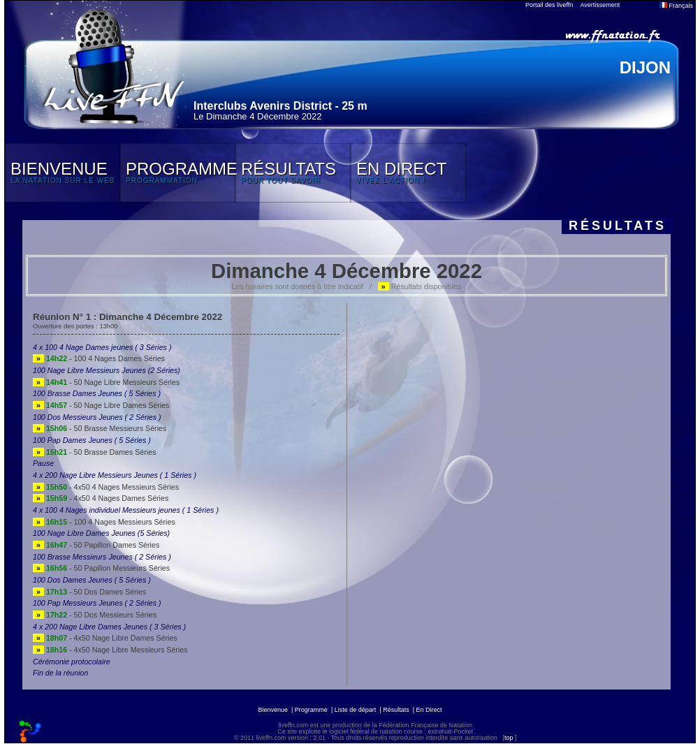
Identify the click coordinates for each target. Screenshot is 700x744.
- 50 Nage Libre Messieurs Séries (106, 382)
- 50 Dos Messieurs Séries (95, 615)
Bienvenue (273, 710)
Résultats (396, 710)
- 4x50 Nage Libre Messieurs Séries (110, 650)
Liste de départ (356, 710)
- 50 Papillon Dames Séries (96, 545)
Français (676, 6)
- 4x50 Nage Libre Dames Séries (105, 638)
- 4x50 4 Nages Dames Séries (101, 498)
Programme (311, 710)
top (509, 738)
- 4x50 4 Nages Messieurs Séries (106, 487)
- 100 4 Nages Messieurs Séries (104, 522)
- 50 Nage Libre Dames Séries (101, 405)
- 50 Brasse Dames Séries (94, 452)
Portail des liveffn (549, 5)
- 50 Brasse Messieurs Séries (100, 428)
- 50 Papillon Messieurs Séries (101, 568)
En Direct (429, 710)
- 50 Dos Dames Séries (89, 592)
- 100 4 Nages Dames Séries (99, 358)
